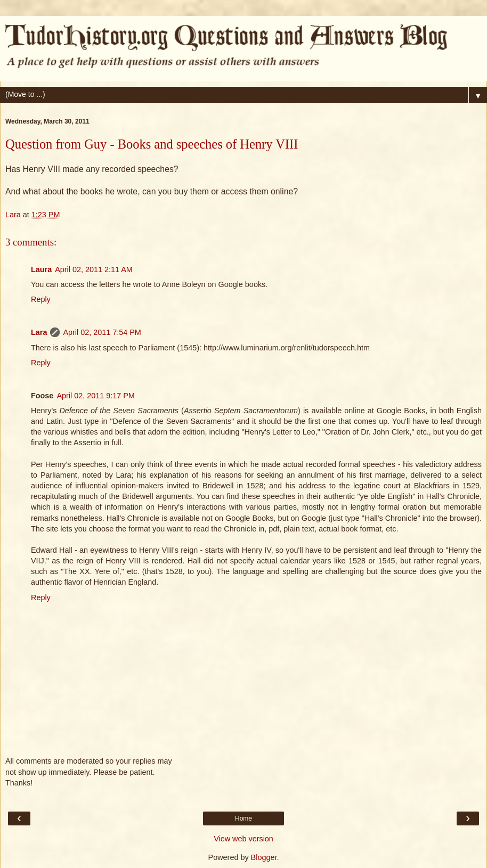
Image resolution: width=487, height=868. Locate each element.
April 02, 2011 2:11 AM (94, 269)
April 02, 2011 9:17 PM (95, 396)
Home (243, 818)
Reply (41, 299)
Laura (41, 269)
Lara (39, 332)
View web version (243, 839)
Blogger (264, 857)
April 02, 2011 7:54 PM (102, 332)
